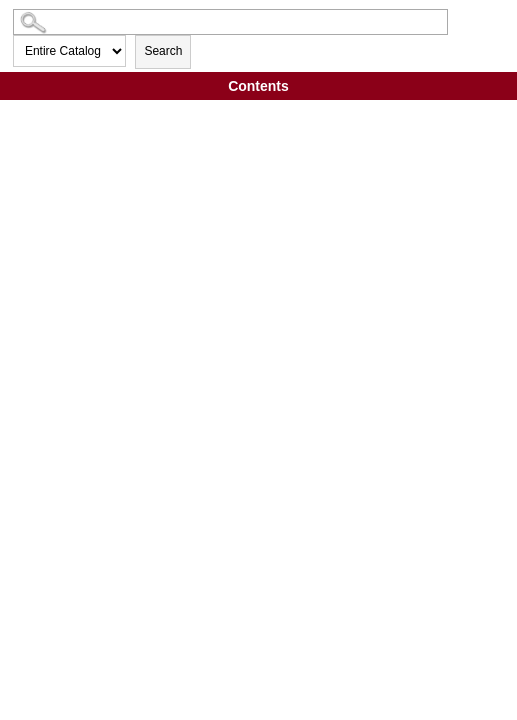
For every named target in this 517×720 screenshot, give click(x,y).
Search (163, 51)
